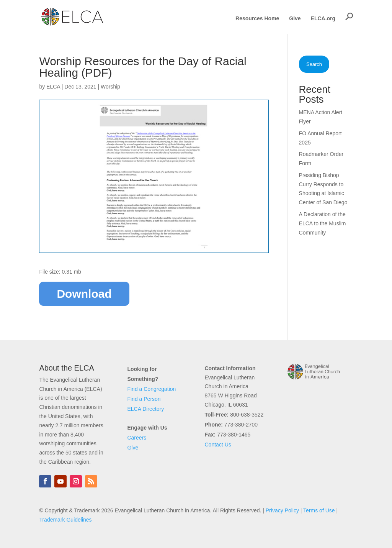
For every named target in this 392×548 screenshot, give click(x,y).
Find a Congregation (151, 389)
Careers (137, 438)
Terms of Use (319, 510)
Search (314, 64)
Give (295, 19)
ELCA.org (323, 19)
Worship (110, 87)
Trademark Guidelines (65, 520)
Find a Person (144, 399)
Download (84, 294)
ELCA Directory (145, 409)
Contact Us (218, 445)
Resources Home (257, 19)
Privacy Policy (282, 510)
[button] (349, 16)
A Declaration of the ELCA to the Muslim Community (323, 223)
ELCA (53, 87)
